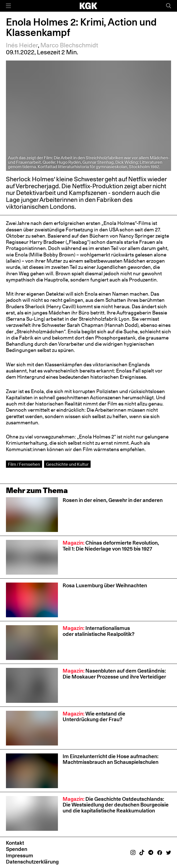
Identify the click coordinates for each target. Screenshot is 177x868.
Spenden (17, 849)
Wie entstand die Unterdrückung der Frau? (94, 716)
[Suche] (169, 6)
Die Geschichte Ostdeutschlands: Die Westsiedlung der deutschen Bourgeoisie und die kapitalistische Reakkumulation (116, 805)
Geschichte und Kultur (67, 464)
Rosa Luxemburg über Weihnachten (105, 585)
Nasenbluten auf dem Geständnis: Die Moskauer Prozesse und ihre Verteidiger (114, 674)
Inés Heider (22, 45)
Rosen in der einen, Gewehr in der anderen (113, 500)
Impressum (20, 855)
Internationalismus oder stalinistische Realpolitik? (99, 631)
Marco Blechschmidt (69, 45)
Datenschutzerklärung (32, 862)
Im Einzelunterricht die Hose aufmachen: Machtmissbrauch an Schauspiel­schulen (111, 759)
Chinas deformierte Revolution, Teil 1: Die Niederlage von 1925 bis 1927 (111, 546)
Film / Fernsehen (24, 464)
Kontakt (15, 843)
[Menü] (8, 6)
